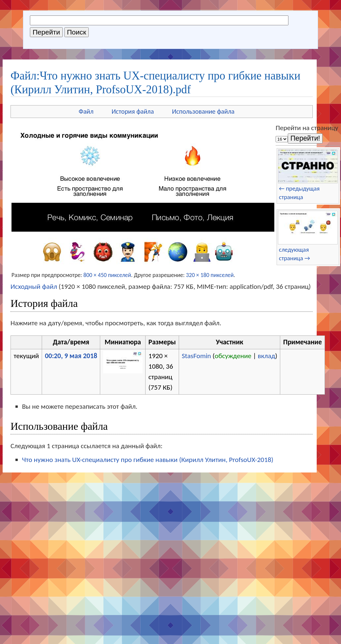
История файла (133, 111)
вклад (267, 356)
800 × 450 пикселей (107, 275)
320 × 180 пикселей (210, 275)
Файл (86, 111)
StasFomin (196, 356)
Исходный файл (34, 287)
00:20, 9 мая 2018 (71, 356)
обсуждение (233, 356)
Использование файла (203, 111)
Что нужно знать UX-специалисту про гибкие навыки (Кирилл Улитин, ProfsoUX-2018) (148, 460)
